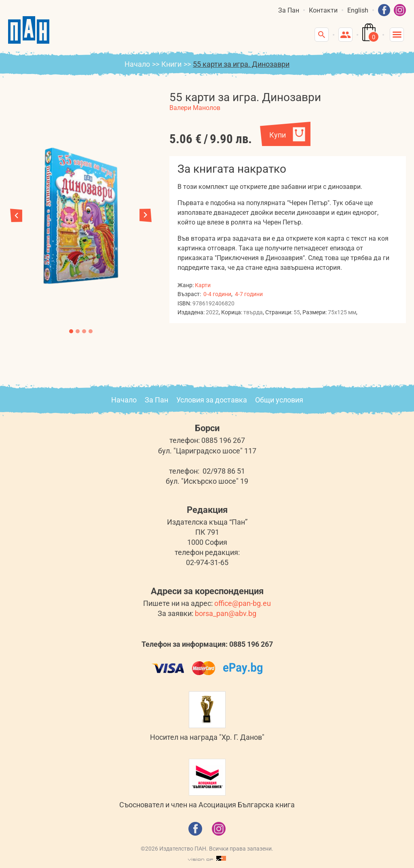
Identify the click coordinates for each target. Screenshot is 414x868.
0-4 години (217, 294)
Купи (278, 135)
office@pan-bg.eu (243, 603)
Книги (171, 64)
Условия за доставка (212, 400)
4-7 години (249, 294)
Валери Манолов (195, 108)
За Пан (289, 10)
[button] (146, 215)
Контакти (323, 10)
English (358, 10)
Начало (137, 64)
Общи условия (279, 400)
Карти (203, 285)
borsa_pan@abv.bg (226, 613)
